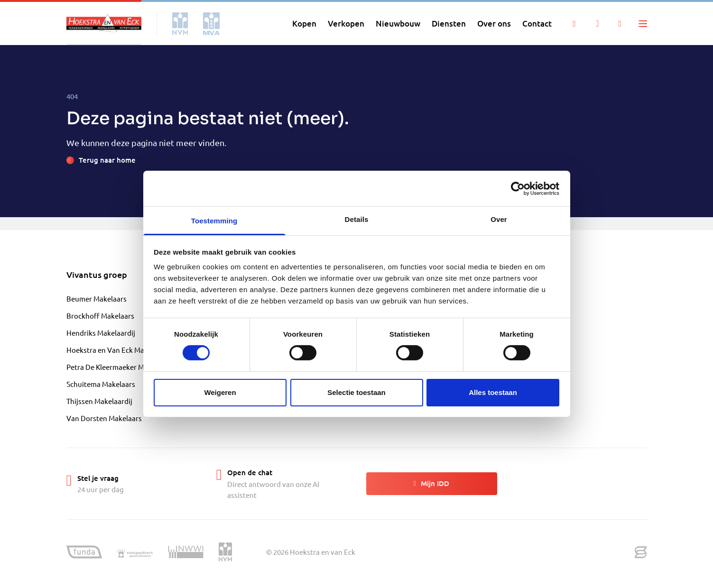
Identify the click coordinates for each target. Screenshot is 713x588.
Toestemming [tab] (214, 221)
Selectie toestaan (356, 392)
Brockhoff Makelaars (100, 316)
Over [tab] (499, 219)
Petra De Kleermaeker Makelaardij (121, 367)
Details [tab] (357, 219)
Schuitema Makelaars (101, 384)
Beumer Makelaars (97, 299)
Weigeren (220, 392)
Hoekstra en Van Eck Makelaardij (119, 350)
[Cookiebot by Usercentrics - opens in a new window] (518, 188)
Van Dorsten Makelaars (104, 418)
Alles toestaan (493, 392)
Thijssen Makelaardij (99, 401)
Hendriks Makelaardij (101, 333)
